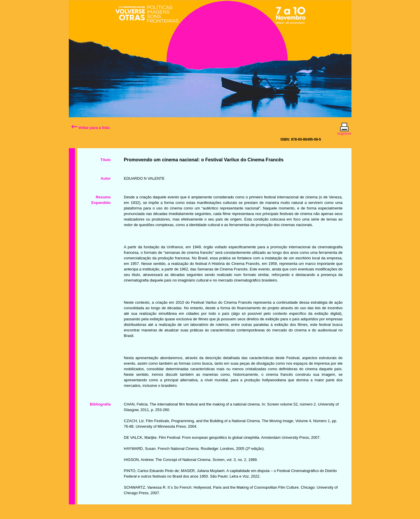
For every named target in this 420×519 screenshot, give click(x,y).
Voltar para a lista (90, 128)
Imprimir (344, 131)
